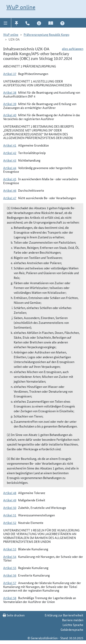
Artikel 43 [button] (10, 160)
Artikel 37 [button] (10, 74)
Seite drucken (14, 615)
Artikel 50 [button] (10, 507)
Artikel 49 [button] (10, 500)
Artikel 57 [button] (10, 583)
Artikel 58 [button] (10, 598)
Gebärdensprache (72, 629)
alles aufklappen (73, 49)
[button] (6, 23)
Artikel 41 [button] (10, 145)
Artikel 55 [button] (10, 568)
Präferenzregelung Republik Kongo (46, 34)
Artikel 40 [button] (10, 115)
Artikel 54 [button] (10, 556)
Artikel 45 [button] (10, 179)
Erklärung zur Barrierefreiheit (64, 615)
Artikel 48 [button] (10, 493)
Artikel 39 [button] (10, 104)
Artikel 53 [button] (10, 549)
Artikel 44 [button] (10, 168)
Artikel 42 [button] (10, 153)
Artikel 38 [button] (10, 92)
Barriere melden (73, 620)
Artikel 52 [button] (10, 523)
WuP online (21, 7)
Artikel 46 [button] (10, 190)
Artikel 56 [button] (10, 575)
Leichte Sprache (73, 625)
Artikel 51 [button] (10, 515)
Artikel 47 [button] (10, 198)
